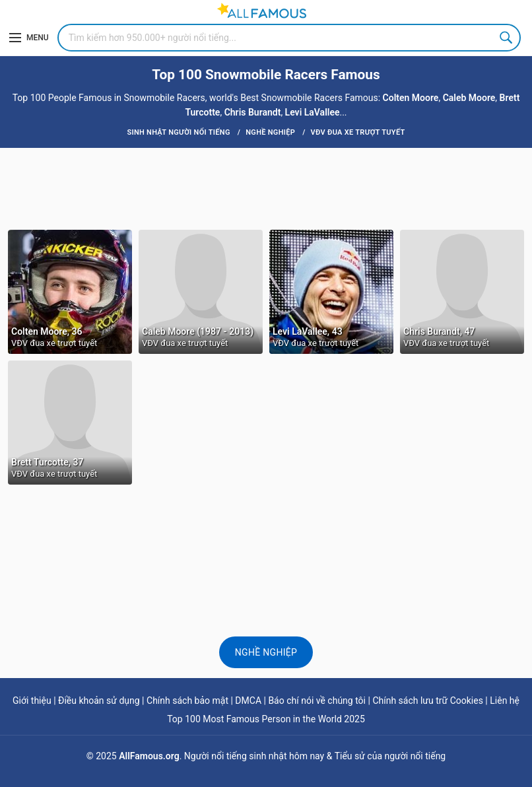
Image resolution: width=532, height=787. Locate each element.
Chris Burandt (253, 112)
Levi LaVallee (313, 112)
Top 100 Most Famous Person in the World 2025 (266, 719)
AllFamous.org (149, 756)
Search (507, 38)
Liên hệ (505, 701)
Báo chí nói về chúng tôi (317, 701)
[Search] (289, 38)
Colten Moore (411, 98)
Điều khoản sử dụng (99, 701)
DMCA (248, 701)
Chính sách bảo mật (187, 701)
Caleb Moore (469, 98)
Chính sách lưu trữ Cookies (428, 701)
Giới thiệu (32, 701)
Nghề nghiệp (266, 652)
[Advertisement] (266, 188)
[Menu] (29, 38)
